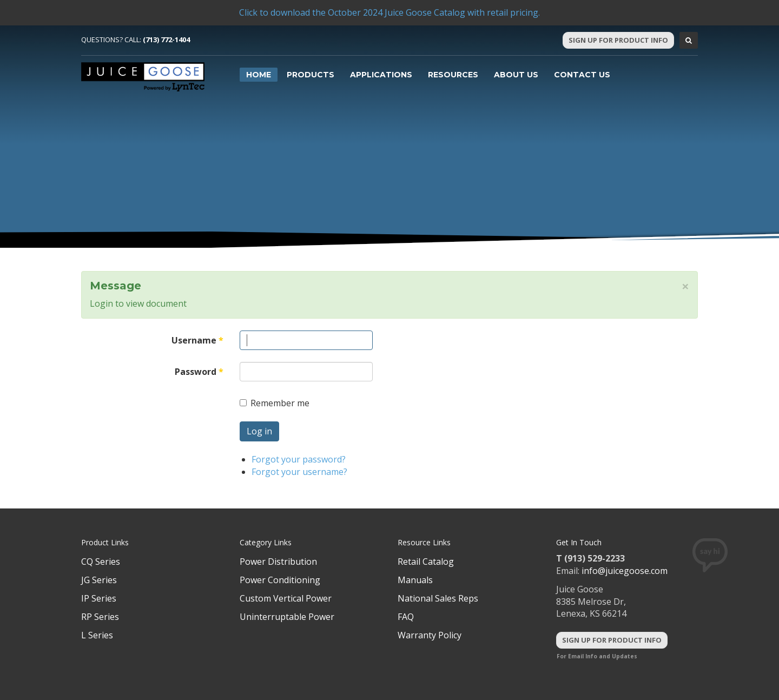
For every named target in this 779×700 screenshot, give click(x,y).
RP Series (100, 617)
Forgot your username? (299, 472)
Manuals (415, 580)
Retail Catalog (426, 562)
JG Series (99, 580)
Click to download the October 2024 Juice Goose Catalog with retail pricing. (389, 12)
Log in (259, 431)
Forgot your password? (299, 459)
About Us (516, 75)
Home (259, 75)
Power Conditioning (280, 580)
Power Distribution (278, 562)
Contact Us (582, 75)
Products (311, 75)
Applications (381, 75)
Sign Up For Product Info (618, 40)
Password (199, 372)
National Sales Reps (438, 598)
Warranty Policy (430, 635)
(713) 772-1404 (166, 39)
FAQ (406, 617)
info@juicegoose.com (625, 571)
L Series (97, 635)
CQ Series (101, 562)
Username (197, 340)
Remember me (275, 403)
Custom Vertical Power (286, 598)
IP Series (99, 598)
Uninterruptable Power (287, 617)
